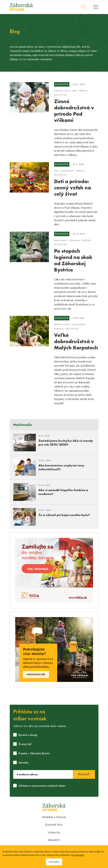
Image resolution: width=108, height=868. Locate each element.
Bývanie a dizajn (54, 817)
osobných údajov (56, 786)
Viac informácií (77, 855)
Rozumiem (54, 862)
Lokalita (54, 833)
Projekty (54, 840)
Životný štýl (54, 825)
